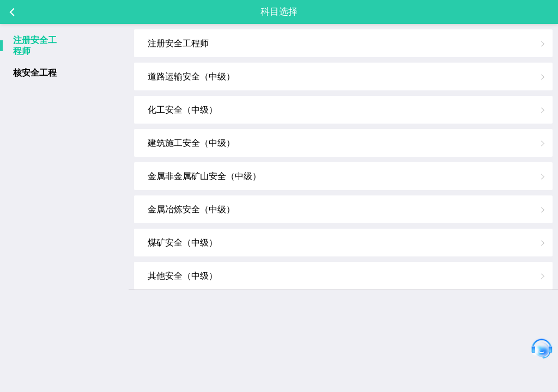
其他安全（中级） (183, 276)
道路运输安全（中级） (191, 76)
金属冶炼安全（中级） (191, 209)
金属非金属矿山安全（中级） (204, 176)
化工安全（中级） (183, 110)
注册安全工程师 (35, 45)
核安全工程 (35, 73)
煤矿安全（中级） (183, 243)
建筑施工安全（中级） (191, 143)
